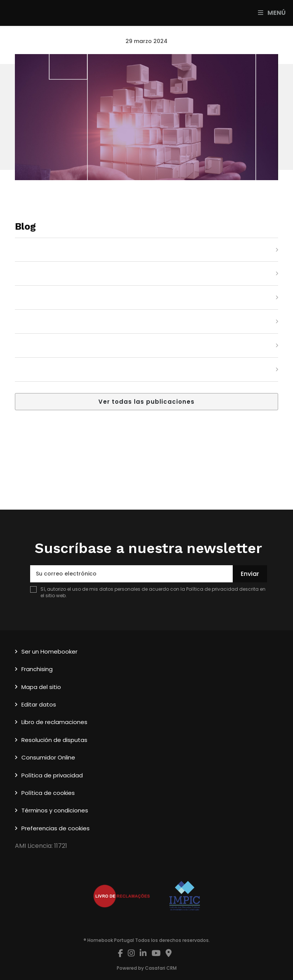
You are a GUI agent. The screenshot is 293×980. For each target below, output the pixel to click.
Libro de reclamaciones (54, 722)
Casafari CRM (161, 968)
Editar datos (39, 704)
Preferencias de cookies (56, 828)
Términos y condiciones (55, 810)
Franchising (37, 669)
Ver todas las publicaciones (146, 402)
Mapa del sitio (41, 687)
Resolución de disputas (54, 740)
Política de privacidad (212, 589)
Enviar (250, 574)
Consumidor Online (48, 757)
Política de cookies (48, 793)
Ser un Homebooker (49, 651)
